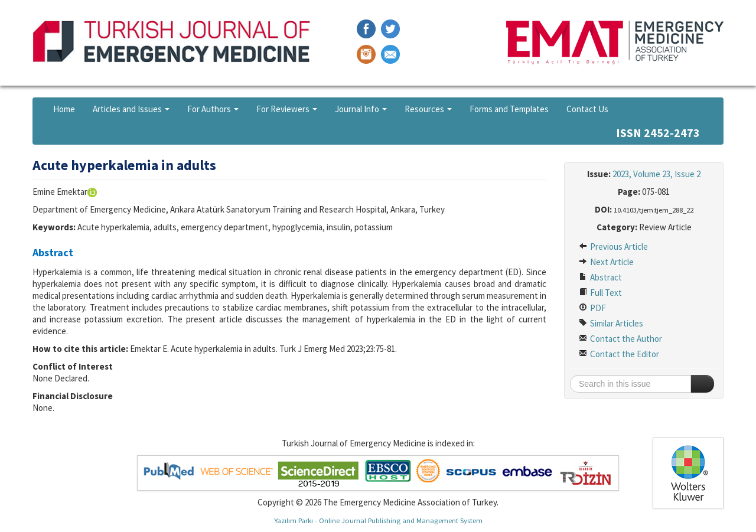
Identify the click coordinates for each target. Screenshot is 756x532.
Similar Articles (611, 323)
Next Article (606, 262)
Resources (428, 109)
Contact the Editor (619, 354)
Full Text (600, 293)
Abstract (600, 277)
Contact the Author (620, 339)
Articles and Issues (131, 109)
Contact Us (587, 109)
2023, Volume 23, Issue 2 (656, 174)
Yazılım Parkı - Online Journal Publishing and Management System (378, 520)
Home (64, 109)
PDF (592, 308)
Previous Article (613, 247)
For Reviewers (287, 109)
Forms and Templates (509, 109)
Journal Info (361, 109)
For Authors (213, 109)
